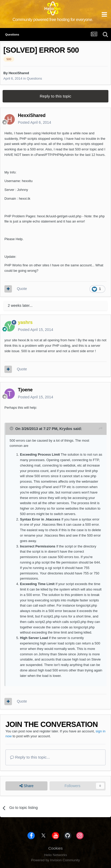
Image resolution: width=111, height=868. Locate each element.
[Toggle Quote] (12, 428)
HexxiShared (19, 73)
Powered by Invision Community (55, 860)
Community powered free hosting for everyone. (53, 20)
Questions (34, 78)
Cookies (55, 848)
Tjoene (25, 390)
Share (26, 786)
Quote (22, 289)
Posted (34, 122)
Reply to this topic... (30, 757)
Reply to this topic (55, 96)
